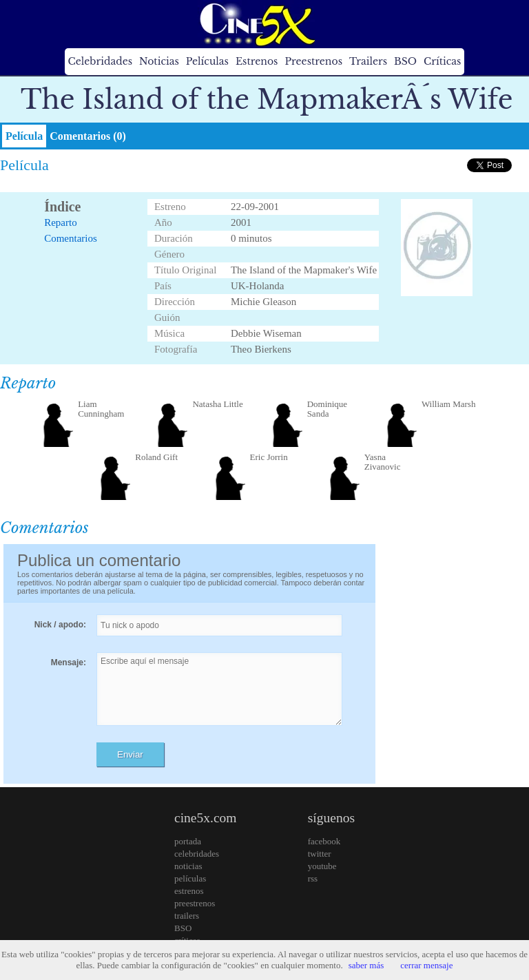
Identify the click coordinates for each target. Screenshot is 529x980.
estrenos (189, 891)
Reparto (60, 222)
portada (188, 841)
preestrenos (195, 903)
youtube (322, 866)
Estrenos (257, 61)
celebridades (197, 854)
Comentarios (71, 238)
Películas (207, 61)
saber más (366, 965)
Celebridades (100, 61)
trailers (187, 916)
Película (24, 136)
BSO (405, 61)
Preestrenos (313, 61)
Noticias (159, 61)
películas (190, 878)
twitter (320, 854)
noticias (188, 866)
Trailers (368, 61)
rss (313, 878)
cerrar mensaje (426, 965)
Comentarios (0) (88, 136)
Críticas (442, 61)
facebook (324, 841)
